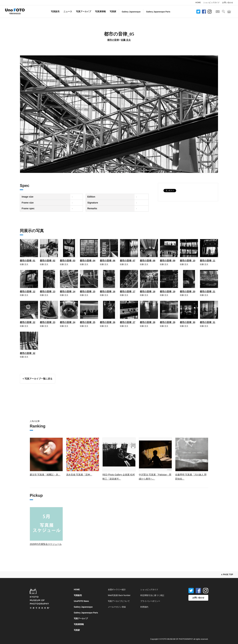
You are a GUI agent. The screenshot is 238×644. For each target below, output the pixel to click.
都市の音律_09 (168, 261)
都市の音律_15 (88, 291)
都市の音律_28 (148, 322)
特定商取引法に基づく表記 (152, 595)
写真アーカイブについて (119, 601)
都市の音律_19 (168, 291)
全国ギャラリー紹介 (117, 590)
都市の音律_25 (88, 322)
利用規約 (144, 607)
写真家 (113, 11)
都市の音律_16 (108, 291)
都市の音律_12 (28, 291)
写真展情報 (100, 11)
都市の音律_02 (48, 261)
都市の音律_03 (68, 261)
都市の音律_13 (48, 291)
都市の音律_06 (108, 261)
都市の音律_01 (28, 261)
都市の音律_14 (68, 291)
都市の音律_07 (128, 261)
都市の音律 (113, 40)
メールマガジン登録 (117, 607)
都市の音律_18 (148, 291)
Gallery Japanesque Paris (158, 12)
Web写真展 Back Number (119, 595)
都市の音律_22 (28, 322)
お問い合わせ (228, 2)
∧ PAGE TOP (227, 575)
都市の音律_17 (128, 291)
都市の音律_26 (108, 322)
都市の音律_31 (208, 322)
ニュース (68, 11)
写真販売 (55, 11)
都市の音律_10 (188, 261)
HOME (198, 2)
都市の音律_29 (168, 322)
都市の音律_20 (188, 291)
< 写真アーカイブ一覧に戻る (38, 379)
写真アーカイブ (84, 11)
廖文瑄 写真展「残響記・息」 (45, 475)
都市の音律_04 (88, 261)
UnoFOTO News (81, 601)
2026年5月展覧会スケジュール (46, 544)
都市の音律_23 (48, 322)
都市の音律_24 (68, 322)
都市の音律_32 (28, 353)
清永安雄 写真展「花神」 (79, 475)
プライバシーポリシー (150, 601)
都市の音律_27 (128, 322)
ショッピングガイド (211, 2)
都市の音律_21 (208, 291)
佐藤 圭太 (126, 40)
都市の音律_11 (208, 261)
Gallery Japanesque (131, 12)
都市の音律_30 (188, 322)
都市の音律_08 (148, 261)
